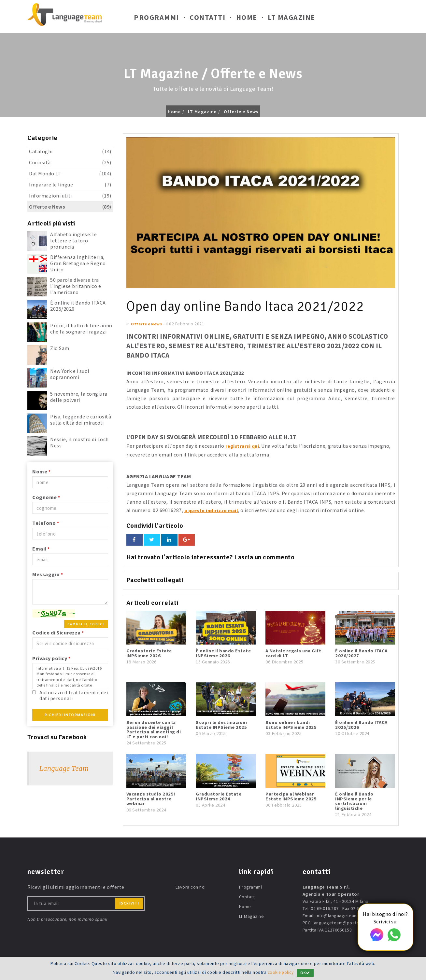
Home (247, 19)
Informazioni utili (70, 196)
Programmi (156, 19)
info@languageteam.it (339, 915)
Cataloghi (70, 151)
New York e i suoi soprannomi (70, 374)
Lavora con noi (191, 887)
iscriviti (129, 903)
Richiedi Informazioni (70, 715)
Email (41, 549)
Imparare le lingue (70, 185)
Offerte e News (241, 112)
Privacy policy (51, 658)
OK (306, 973)
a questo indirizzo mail (213, 510)
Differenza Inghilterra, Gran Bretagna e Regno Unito (78, 263)
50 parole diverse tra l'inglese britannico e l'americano (76, 286)
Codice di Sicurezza (58, 633)
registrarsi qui (243, 446)
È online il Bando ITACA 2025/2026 (78, 306)
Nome (41, 471)
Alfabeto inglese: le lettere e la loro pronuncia (73, 240)
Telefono (46, 523)
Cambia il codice (86, 624)
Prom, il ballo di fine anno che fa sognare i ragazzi (81, 328)
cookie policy (281, 973)
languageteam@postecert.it (342, 922)
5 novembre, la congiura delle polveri (79, 397)
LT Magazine (291, 19)
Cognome (46, 497)
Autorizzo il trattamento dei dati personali (74, 695)
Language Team (64, 768)
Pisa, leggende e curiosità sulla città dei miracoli (81, 420)
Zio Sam (60, 348)
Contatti (207, 19)
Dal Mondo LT (70, 174)
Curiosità (70, 163)
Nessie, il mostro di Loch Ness (79, 442)
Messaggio (48, 574)
